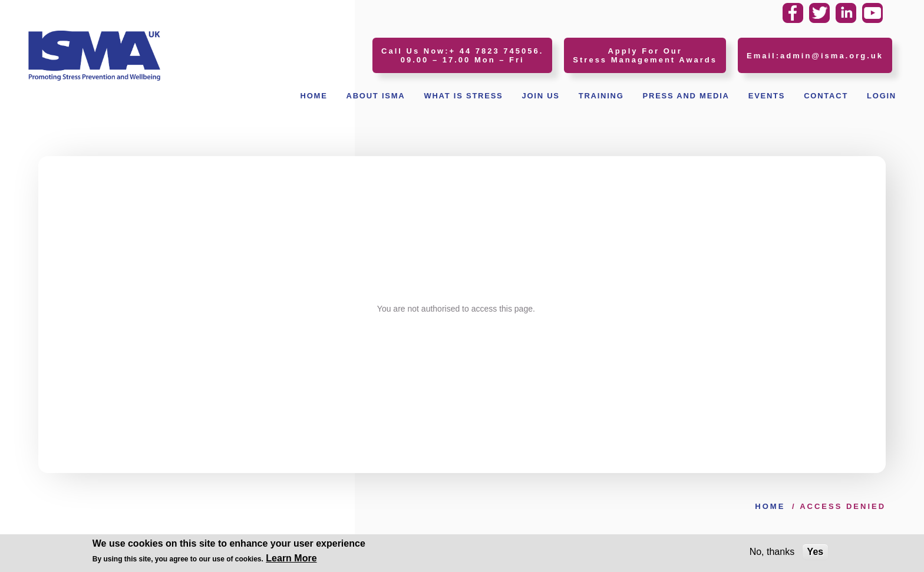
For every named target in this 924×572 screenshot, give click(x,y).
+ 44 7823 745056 (495, 51)
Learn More (291, 559)
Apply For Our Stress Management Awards (645, 55)
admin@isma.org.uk (832, 56)
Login (882, 96)
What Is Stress (463, 96)
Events (767, 96)
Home (314, 96)
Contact (826, 96)
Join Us (540, 96)
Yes (816, 553)
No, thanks (772, 553)
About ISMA (376, 96)
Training (601, 96)
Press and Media (686, 96)
